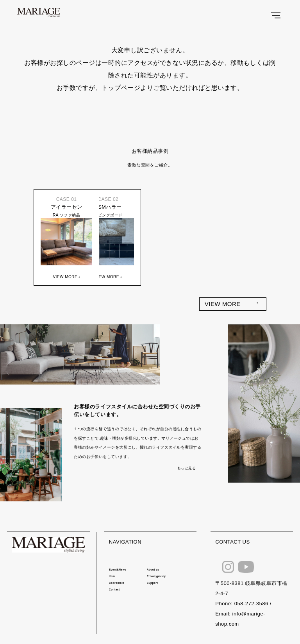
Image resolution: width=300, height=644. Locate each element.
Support (153, 583)
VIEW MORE (223, 304)
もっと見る (187, 468)
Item (112, 576)
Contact (114, 589)
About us (153, 570)
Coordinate (117, 583)
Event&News (118, 570)
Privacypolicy (156, 576)
